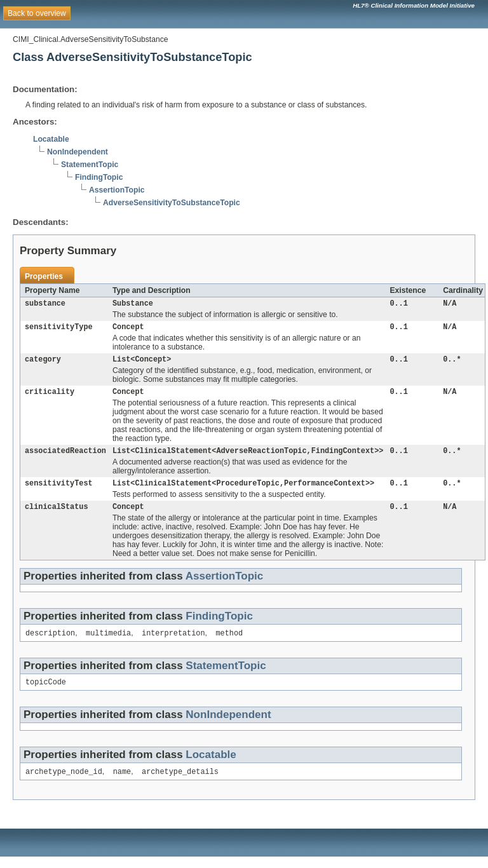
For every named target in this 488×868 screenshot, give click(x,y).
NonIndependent (78, 152)
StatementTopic (90, 165)
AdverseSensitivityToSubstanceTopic (172, 203)
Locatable (51, 139)
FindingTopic (99, 177)
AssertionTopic (117, 190)
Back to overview (37, 13)
